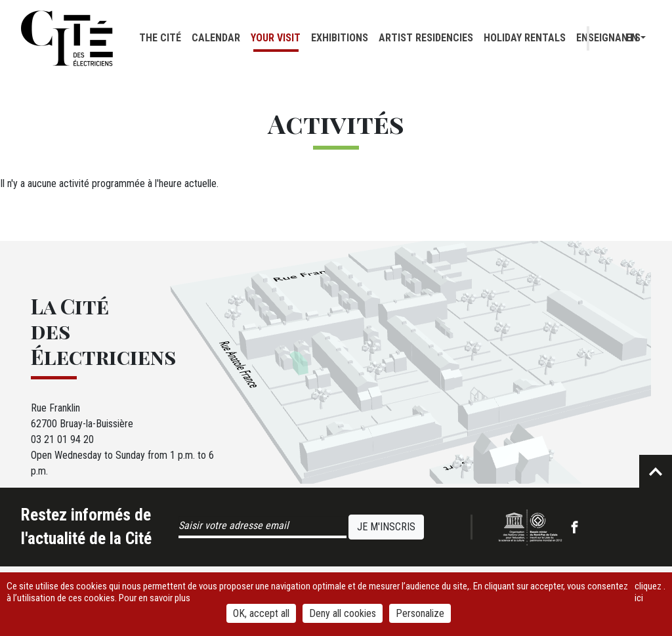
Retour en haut (656, 471)
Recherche (609, 38)
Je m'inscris (386, 527)
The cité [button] (160, 38)
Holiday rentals (525, 38)
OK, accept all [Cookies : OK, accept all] (261, 613)
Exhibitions (340, 38)
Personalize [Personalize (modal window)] (420, 613)
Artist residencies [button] (426, 38)
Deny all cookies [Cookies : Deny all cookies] (343, 613)
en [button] (632, 38)
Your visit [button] (276, 38)
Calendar (216, 38)
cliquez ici (648, 592)
